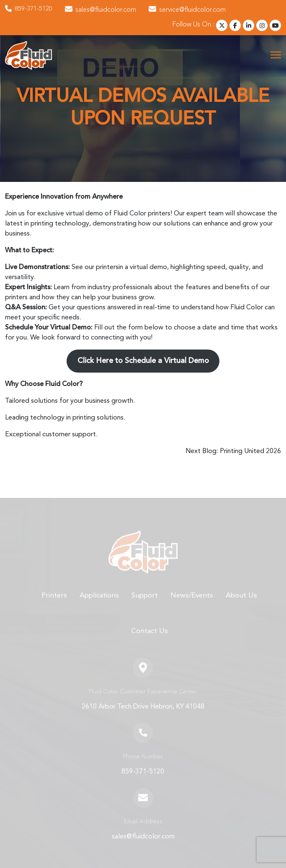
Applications (99, 604)
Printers (54, 604)
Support (145, 604)
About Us (241, 604)
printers (107, 267)
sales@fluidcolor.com (100, 10)
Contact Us (149, 640)
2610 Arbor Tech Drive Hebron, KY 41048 (143, 715)
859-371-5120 (29, 9)
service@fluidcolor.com (187, 10)
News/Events (192, 604)
